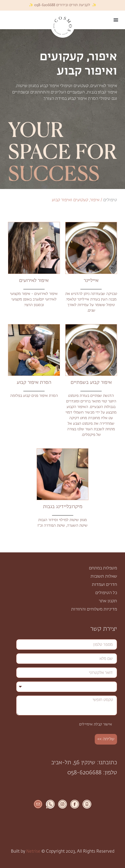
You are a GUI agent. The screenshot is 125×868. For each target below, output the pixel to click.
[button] (116, 20)
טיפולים (110, 200)
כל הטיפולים (106, 593)
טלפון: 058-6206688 (92, 773)
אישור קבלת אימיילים (96, 724)
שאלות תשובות (104, 577)
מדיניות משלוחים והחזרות (94, 609)
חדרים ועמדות (104, 585)
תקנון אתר (108, 601)
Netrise (33, 852)
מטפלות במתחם (103, 568)
